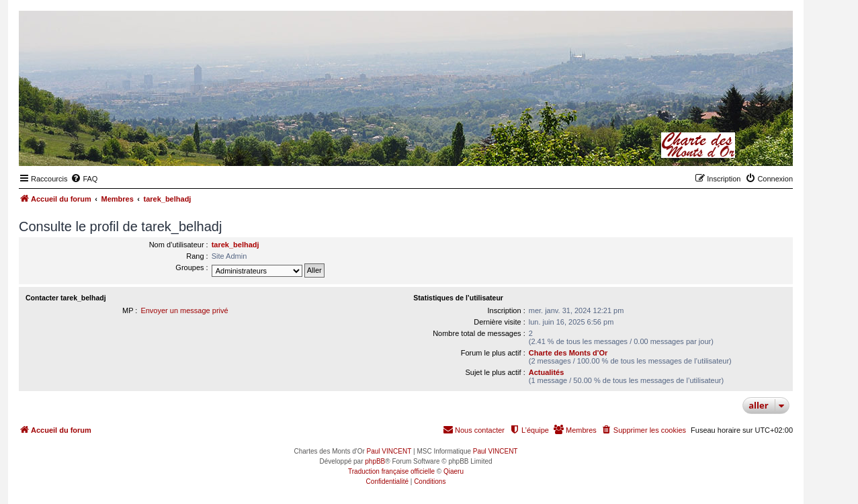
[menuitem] (84, 179)
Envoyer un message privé (184, 310)
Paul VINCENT (389, 451)
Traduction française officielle (391, 471)
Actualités (547, 372)
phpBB (375, 461)
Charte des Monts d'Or (568, 353)
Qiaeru (454, 471)
